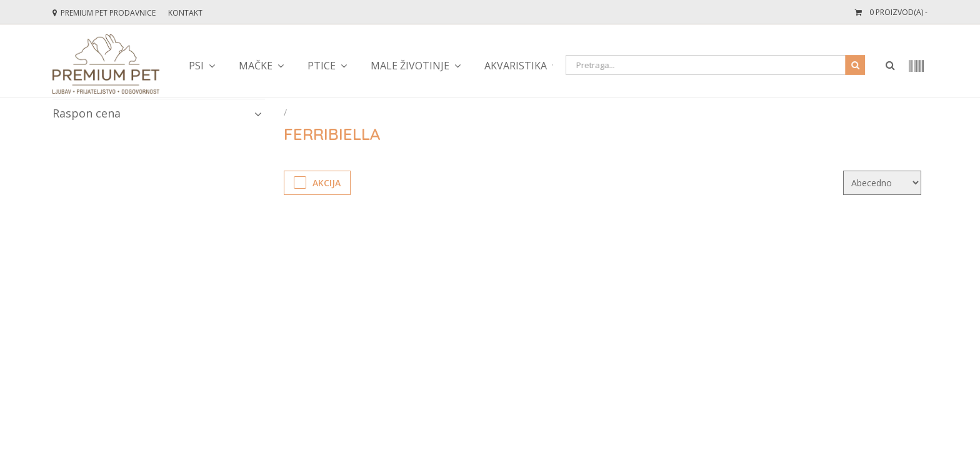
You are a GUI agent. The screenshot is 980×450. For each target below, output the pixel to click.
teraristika (613, 66)
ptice (322, 66)
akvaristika (516, 66)
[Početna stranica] (286, 112)
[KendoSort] (882, 183)
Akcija (317, 182)
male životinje (410, 66)
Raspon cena (157, 113)
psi (196, 66)
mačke (256, 66)
